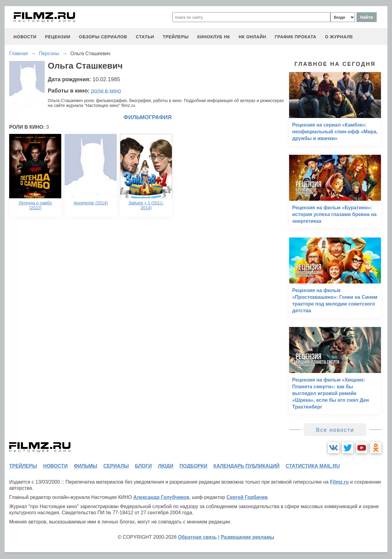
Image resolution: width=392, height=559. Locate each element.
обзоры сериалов (103, 37)
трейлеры (176, 37)
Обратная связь (197, 537)
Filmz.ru (339, 482)
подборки (193, 466)
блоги (143, 466)
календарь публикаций (247, 466)
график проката (296, 37)
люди (166, 466)
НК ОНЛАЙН (252, 37)
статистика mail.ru (313, 466)
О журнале (339, 37)
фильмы (85, 466)
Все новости (335, 430)
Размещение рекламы (248, 537)
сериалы (116, 466)
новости (25, 37)
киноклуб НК (214, 37)
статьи (145, 37)
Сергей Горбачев (247, 497)
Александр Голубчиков (161, 497)
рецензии (58, 37)
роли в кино (106, 91)
